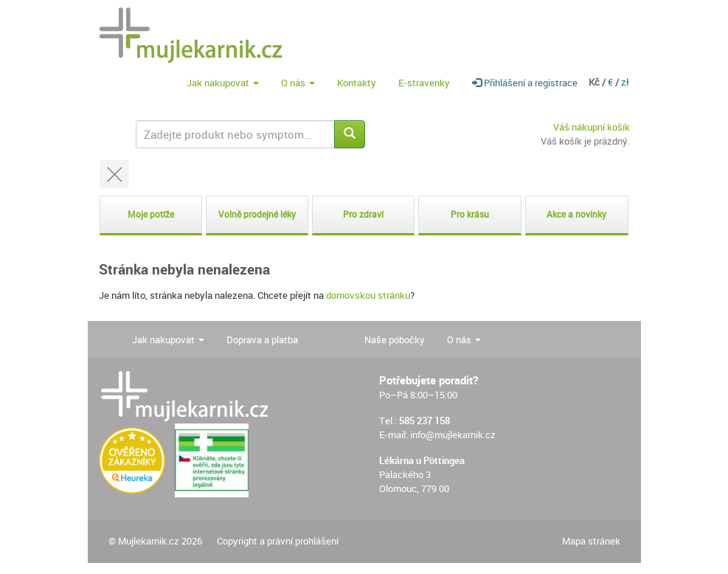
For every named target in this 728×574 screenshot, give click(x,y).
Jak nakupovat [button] (223, 83)
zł (625, 82)
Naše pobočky (395, 339)
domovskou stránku (368, 295)
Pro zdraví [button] (363, 214)
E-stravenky (424, 83)
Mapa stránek (591, 541)
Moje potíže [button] (151, 214)
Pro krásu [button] (470, 214)
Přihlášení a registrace (525, 83)
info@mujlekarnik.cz (453, 435)
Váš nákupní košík (592, 127)
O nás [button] (298, 83)
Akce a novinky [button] (576, 214)
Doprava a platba (262, 339)
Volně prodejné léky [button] (257, 214)
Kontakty (357, 83)
